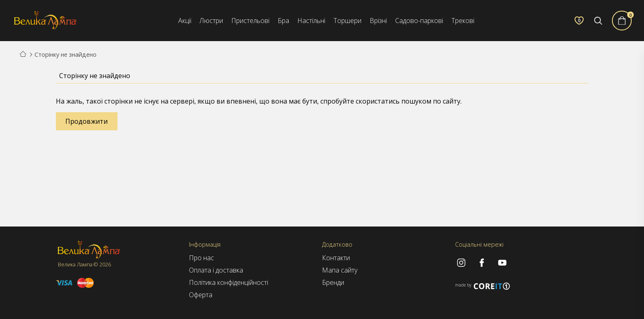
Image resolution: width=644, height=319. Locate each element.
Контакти (336, 258)
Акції (185, 21)
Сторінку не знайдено (66, 54)
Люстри (211, 21)
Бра (283, 21)
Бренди (333, 282)
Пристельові (250, 21)
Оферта (201, 295)
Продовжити (86, 121)
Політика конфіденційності (229, 282)
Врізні (378, 21)
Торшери (347, 21)
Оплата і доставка (216, 270)
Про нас (201, 258)
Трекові (463, 21)
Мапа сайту (340, 270)
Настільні (311, 21)
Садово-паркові (419, 21)
